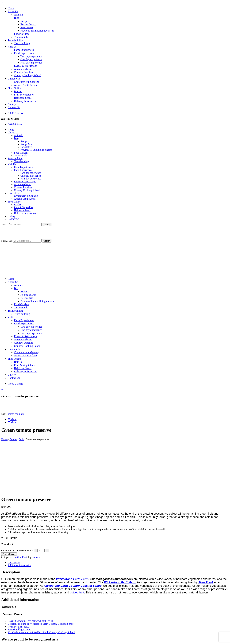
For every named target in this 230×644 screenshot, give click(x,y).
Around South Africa (25, 85)
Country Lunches (23, 72)
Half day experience (31, 63)
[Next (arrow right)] (6, 642)
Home (11, 8)
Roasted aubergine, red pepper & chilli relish (31, 572)
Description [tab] (14, 513)
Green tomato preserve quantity (17, 501)
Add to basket (9, 505)
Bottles (18, 91)
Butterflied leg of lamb (19, 580)
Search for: (7, 241)
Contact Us (14, 107)
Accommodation (23, 69)
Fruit (21, 439)
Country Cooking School (28, 75)
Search (47, 241)
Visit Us (12, 47)
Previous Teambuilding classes (37, 31)
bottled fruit (77, 543)
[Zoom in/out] (3, 639)
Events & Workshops (26, 66)
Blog (17, 18)
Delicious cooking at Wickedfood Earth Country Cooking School (41, 574)
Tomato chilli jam (15, 414)
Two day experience (31, 56)
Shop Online (14, 88)
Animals (19, 15)
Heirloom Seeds (23, 98)
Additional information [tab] (19, 516)
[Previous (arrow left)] (3, 642)
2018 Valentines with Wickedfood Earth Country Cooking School (41, 583)
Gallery (12, 104)
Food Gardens (22, 34)
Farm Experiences (24, 50)
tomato (36, 508)
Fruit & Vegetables (24, 95)
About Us (13, 11)
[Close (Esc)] (12, 639)
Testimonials (21, 37)
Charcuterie (14, 79)
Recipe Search (28, 24)
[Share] (9, 639)
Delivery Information (26, 101)
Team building (15, 40)
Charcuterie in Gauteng (27, 82)
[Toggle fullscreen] (6, 639)
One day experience (31, 59)
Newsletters (27, 27)
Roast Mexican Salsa (18, 577)
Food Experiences (24, 53)
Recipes (25, 21)
